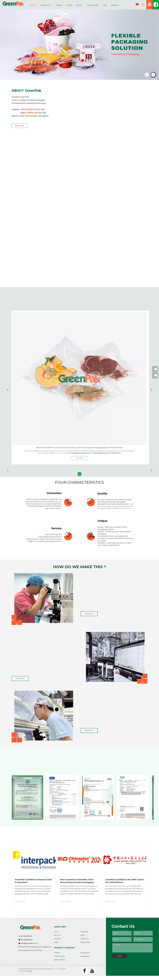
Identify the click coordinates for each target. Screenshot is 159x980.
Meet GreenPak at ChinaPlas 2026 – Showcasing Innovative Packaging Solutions (77, 881)
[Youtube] (92, 971)
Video (56, 942)
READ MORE (19, 126)
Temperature (85, 953)
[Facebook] (85, 971)
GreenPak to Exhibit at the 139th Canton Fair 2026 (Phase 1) (124, 881)
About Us (57, 935)
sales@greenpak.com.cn (30, 943)
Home (56, 932)
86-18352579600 (26, 936)
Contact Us (84, 939)
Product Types (59, 956)
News (83, 935)
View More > (89, 614)
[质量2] (117, 658)
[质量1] (42, 599)
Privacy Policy (85, 942)
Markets (57, 953)
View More (80, 458)
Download (84, 932)
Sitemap (29, 971)
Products (57, 939)
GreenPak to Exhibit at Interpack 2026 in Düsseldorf (33, 881)
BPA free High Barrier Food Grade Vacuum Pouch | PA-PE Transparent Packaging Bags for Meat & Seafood (79, 448)
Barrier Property (60, 960)
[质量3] (42, 717)
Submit (120, 956)
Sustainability (85, 956)
